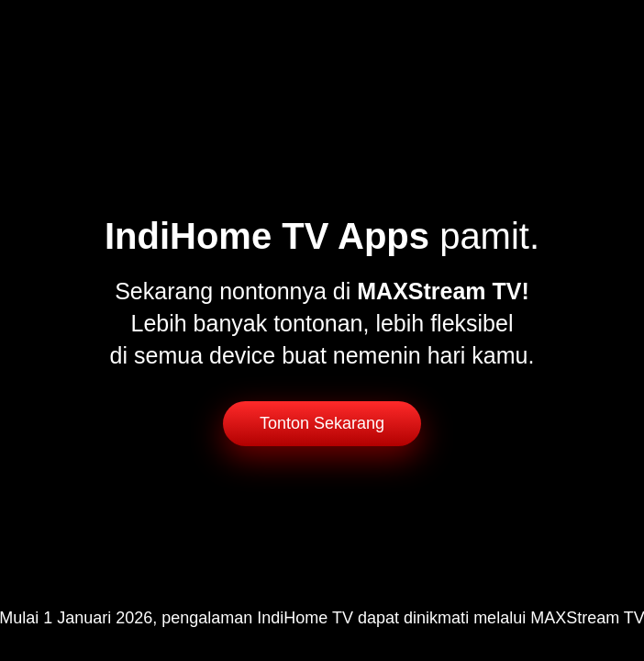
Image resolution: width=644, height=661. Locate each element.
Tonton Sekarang (322, 423)
